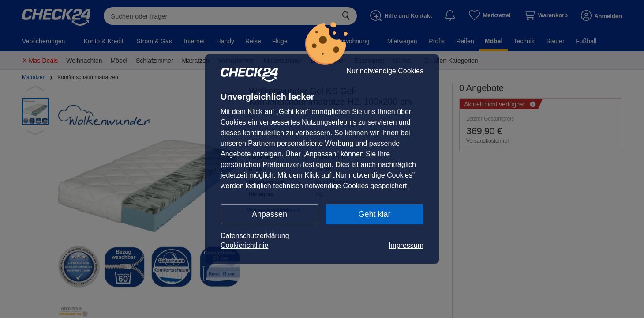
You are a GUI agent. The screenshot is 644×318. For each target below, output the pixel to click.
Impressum (406, 245)
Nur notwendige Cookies (385, 71)
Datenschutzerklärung (255, 236)
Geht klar (374, 214)
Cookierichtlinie (245, 245)
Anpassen (270, 214)
